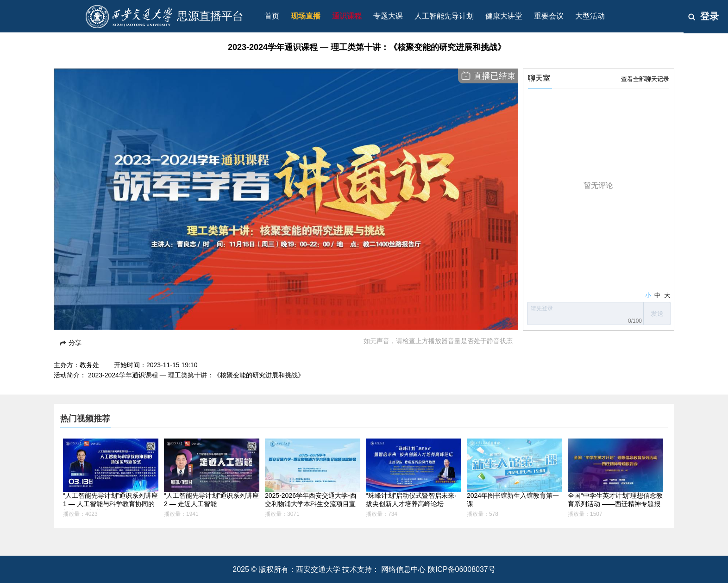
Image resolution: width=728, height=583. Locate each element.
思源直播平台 (210, 16)
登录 (709, 16)
